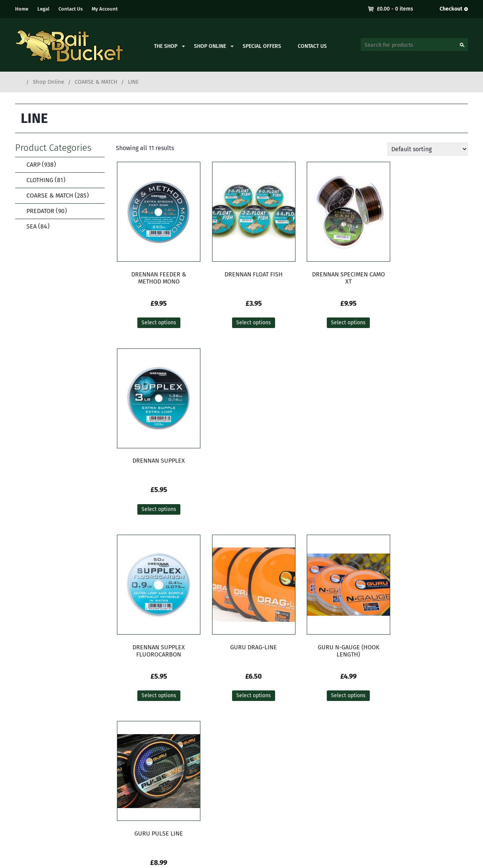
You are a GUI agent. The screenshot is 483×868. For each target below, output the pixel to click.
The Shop (166, 46)
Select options (155, 323)
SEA (33, 226)
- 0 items (395, 9)
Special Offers (262, 46)
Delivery (418, 771)
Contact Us (71, 9)
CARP (36, 165)
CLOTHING (41, 180)
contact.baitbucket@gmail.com (188, 804)
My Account (105, 9)
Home (22, 9)
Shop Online (210, 46)
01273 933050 (164, 795)
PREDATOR (42, 211)
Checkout (451, 9)
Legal (43, 9)
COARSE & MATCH (96, 82)
